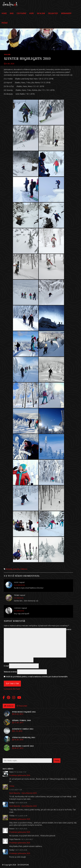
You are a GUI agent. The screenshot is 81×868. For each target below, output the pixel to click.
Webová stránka (10, 672)
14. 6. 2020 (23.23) (19, 585)
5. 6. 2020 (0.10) (19, 598)
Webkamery (66, 13)
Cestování (21, 13)
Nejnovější (22, 706)
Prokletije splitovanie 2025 (20, 775)
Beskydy (9, 569)
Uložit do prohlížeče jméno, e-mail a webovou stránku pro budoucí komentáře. (37, 677)
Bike (12, 13)
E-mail (6, 666)
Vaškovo (24, 569)
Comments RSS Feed (12, 689)
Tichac (12, 786)
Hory (31, 13)
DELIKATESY (53, 13)
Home (4, 13)
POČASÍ (5, 23)
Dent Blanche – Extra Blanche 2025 (23, 793)
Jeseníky (16, 569)
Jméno (69, 629)
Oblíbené (9, 706)
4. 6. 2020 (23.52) (19, 611)
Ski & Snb (41, 13)
